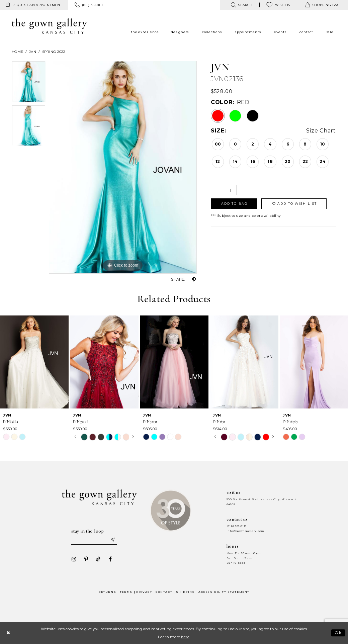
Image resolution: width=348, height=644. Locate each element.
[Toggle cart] (323, 5)
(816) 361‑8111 (237, 526)
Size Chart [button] (321, 131)
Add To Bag (234, 204)
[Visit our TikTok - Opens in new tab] (98, 559)
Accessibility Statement (224, 592)
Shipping (185, 592)
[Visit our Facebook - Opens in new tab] (110, 559)
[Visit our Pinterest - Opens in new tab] (86, 559)
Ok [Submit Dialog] (338, 633)
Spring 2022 (54, 52)
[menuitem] (34, 5)
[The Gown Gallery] (49, 26)
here (185, 637)
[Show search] (241, 5)
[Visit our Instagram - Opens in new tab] (74, 559)
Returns (107, 592)
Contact (164, 592)
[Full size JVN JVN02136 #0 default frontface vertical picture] (123, 167)
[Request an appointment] (34, 5)
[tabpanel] (29, 83)
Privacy (144, 592)
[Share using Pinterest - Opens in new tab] (194, 280)
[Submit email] (112, 540)
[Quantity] (224, 190)
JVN (33, 52)
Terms (126, 592)
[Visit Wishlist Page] (279, 5)
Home (17, 52)
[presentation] (34, 362)
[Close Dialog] (8, 633)
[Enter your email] (94, 540)
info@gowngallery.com (245, 531)
